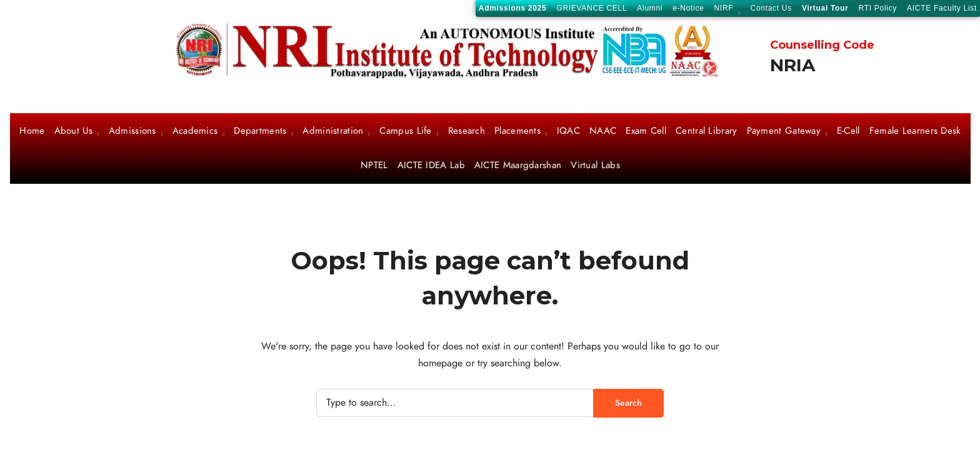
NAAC (603, 131)
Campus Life (405, 132)
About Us (73, 132)
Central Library (707, 131)
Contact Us (771, 8)
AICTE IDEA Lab (431, 166)
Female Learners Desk (915, 131)
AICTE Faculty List (942, 8)
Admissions (132, 132)
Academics (195, 132)
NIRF (724, 9)
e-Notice (688, 8)
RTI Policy (878, 8)
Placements (517, 132)
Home (32, 131)
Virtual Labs (595, 166)
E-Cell (848, 131)
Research (467, 131)
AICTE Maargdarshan (518, 166)
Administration (333, 132)
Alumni (650, 8)
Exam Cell (646, 131)
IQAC (568, 131)
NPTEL (374, 166)
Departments (260, 132)
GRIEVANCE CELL (592, 8)
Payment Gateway (784, 132)
